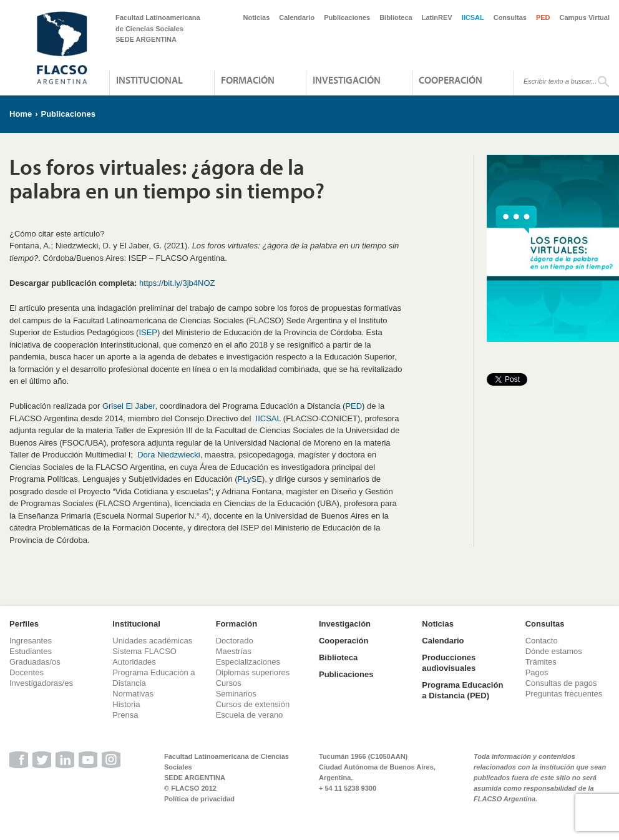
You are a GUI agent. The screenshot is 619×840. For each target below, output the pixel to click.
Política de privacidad (199, 799)
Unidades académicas (152, 641)
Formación (248, 80)
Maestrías (234, 651)
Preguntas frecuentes (564, 694)
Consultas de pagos (561, 683)
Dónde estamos (554, 651)
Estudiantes (31, 651)
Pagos (537, 672)
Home (21, 114)
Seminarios (236, 694)
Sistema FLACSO (144, 651)
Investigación (347, 80)
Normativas (133, 694)
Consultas (510, 17)
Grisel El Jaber (129, 406)
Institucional (149, 80)
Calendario (297, 17)
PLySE (250, 479)
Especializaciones (248, 662)
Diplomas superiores (253, 672)
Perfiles (24, 624)
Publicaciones (347, 17)
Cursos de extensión (253, 704)
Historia (126, 704)
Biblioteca (396, 17)
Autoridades (134, 662)
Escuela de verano (250, 715)
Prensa (125, 715)
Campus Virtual (585, 17)
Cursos (229, 683)
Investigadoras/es (41, 683)
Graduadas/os (35, 662)
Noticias (257, 17)
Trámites (541, 662)
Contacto (542, 641)
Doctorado (235, 641)
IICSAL (473, 17)
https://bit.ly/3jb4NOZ (177, 283)
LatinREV (437, 17)
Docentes (27, 672)
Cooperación (451, 80)
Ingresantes (31, 641)
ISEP (148, 332)
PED (543, 17)
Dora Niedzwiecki (168, 455)
